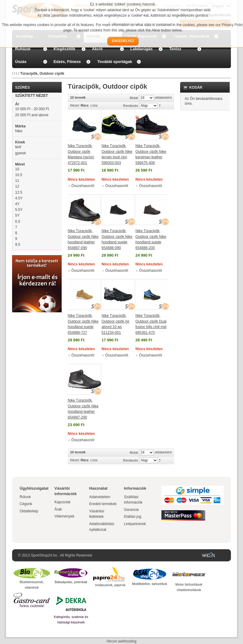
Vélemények (64, 516)
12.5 (19, 192)
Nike (19, 131)
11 (17, 181)
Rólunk (25, 497)
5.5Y (19, 210)
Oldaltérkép (29, 511)
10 (17, 169)
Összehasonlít (83, 186)
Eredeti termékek (103, 504)
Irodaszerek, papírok (110, 585)
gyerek (21, 153)
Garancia (131, 510)
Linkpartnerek (135, 524)
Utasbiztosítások (189, 590)
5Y (17, 215)
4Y (17, 204)
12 (17, 186)
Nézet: (75, 105)
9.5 (18, 245)
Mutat (134, 98)
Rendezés (131, 106)
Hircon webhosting (122, 641)
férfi (18, 147)
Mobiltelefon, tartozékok (150, 584)
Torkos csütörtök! (32, 606)
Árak (58, 509)
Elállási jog (133, 517)
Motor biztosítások (189, 584)
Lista (94, 105)
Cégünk (26, 504)
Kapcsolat (62, 502)
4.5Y (19, 198)
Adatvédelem (100, 497)
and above (32, 115)
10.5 (19, 175)
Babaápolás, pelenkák (71, 582)
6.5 (18, 222)
